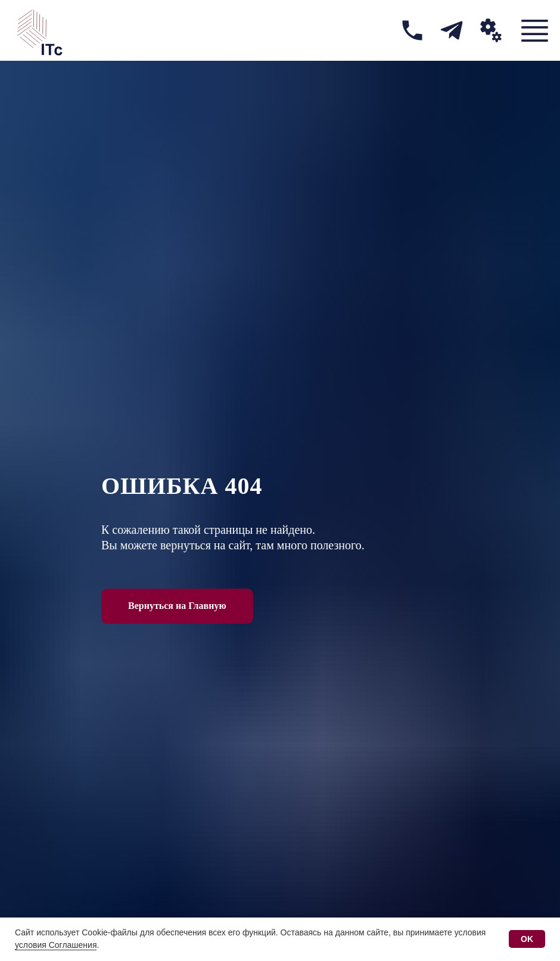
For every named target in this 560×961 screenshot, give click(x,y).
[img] (412, 30)
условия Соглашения (56, 945)
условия (470, 932)
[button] (491, 30)
